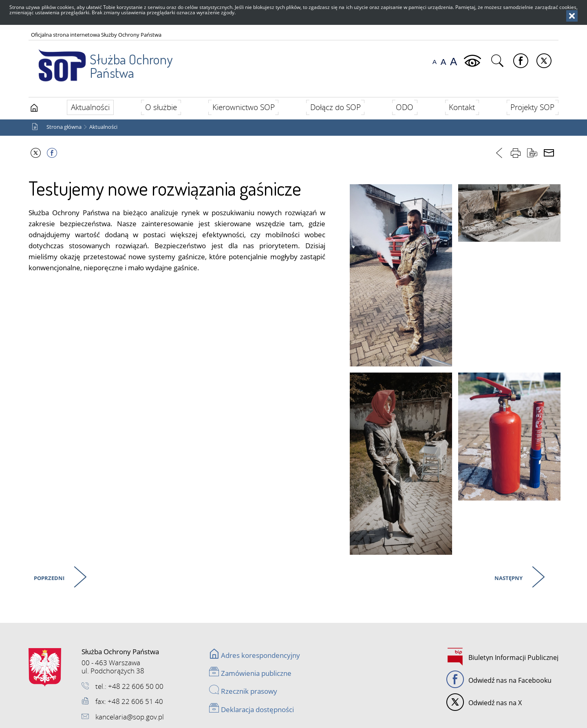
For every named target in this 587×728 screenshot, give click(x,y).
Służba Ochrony (100, 61)
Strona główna (64, 127)
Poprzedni (48, 576)
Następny (508, 576)
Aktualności (103, 127)
